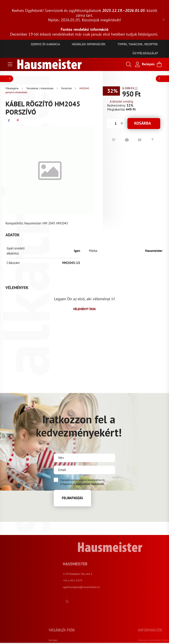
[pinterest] (18, 120)
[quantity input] (116, 124)
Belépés (83, 640)
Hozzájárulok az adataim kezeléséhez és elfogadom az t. (83, 482)
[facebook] (9, 120)
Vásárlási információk (89, 44)
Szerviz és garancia (45, 44)
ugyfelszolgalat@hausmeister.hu (136, 587)
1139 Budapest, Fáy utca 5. (133, 574)
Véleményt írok (84, 309)
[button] (114, 140)
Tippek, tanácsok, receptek (138, 44)
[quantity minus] (110, 124)
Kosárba (143, 123)
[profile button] (144, 64)
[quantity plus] (122, 124)
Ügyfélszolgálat (145, 53)
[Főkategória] (12, 88)
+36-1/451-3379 (128, 580)
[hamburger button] (10, 64)
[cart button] (159, 64)
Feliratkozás (72, 498)
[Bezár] (163, 20)
